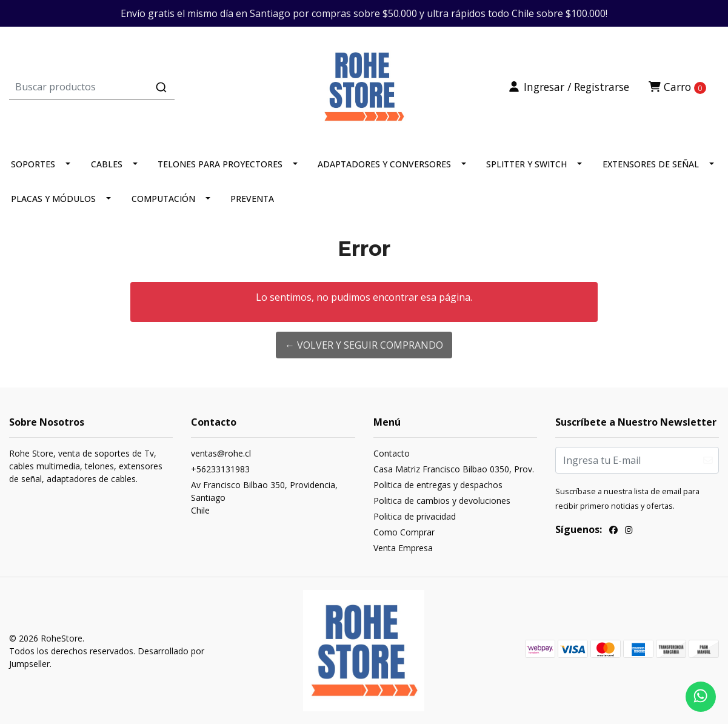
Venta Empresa (403, 548)
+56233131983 (220, 469)
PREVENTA (252, 199)
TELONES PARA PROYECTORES (220, 164)
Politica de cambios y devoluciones (442, 501)
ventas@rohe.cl (221, 453)
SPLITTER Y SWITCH (526, 164)
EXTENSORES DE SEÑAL (651, 164)
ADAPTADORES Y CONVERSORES (384, 164)
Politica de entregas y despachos (438, 485)
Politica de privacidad (415, 516)
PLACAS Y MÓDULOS (53, 199)
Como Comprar (404, 532)
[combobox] (127, 87)
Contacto (392, 453)
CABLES (107, 164)
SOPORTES (33, 164)
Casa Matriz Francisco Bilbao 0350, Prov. (454, 469)
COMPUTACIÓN (163, 199)
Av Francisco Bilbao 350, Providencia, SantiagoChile (264, 498)
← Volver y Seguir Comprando (364, 345)
